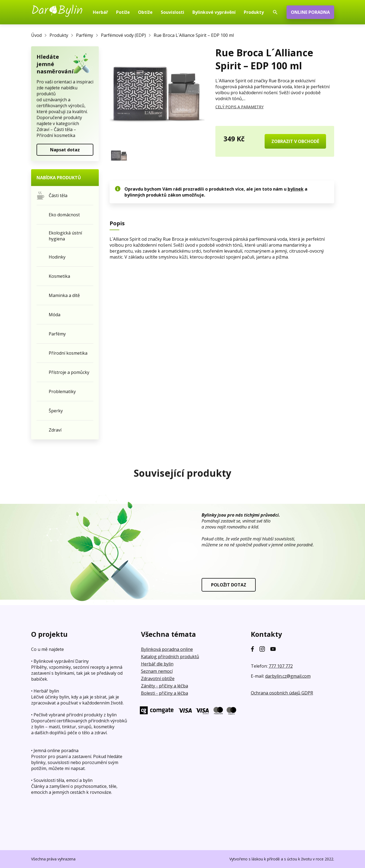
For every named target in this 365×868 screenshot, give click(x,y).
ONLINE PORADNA (310, 12)
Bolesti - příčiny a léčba (165, 693)
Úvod (36, 35)
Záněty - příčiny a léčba (165, 686)
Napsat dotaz (65, 150)
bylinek (296, 189)
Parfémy (85, 35)
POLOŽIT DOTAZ (229, 585)
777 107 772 (281, 666)
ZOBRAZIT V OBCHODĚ (295, 141)
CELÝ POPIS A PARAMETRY (239, 107)
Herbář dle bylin (157, 664)
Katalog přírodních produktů (170, 657)
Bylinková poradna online (167, 649)
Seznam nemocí (157, 671)
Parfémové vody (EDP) (123, 35)
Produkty (59, 35)
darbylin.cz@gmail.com (288, 676)
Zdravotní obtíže (158, 678)
